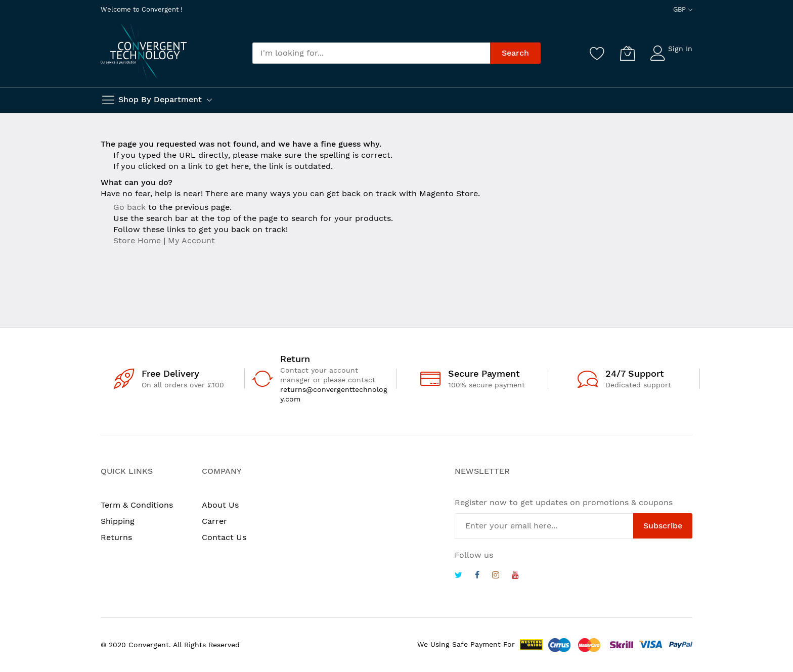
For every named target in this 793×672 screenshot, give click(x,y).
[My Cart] (628, 53)
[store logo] (144, 52)
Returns (116, 537)
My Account (191, 240)
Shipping (118, 521)
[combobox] (371, 53)
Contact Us (224, 537)
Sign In (680, 49)
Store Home (137, 240)
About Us (220, 505)
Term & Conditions (137, 505)
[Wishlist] (597, 53)
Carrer (214, 521)
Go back (129, 207)
